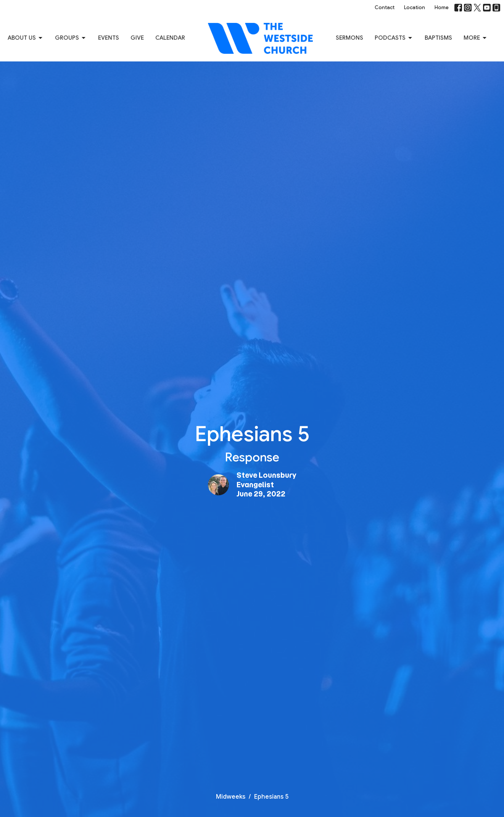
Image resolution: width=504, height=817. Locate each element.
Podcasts (394, 38)
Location (415, 7)
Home (442, 7)
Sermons (349, 38)
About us (26, 38)
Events (109, 38)
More (476, 38)
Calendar (170, 38)
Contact (385, 7)
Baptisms (438, 38)
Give (137, 38)
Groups (71, 38)
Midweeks (231, 797)
